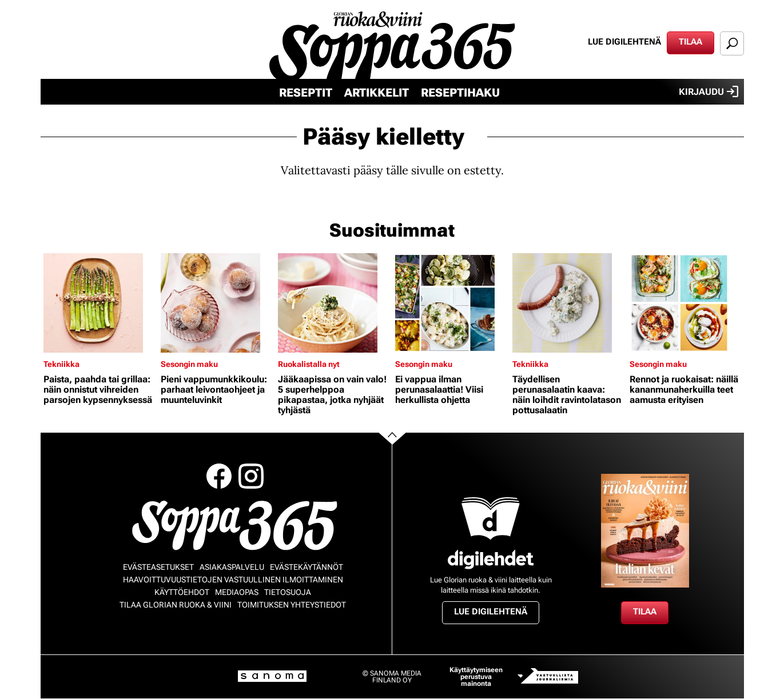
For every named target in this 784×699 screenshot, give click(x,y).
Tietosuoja (288, 592)
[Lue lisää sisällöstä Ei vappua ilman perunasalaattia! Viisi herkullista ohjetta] (451, 303)
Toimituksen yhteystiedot (292, 605)
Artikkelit (377, 93)
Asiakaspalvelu (232, 567)
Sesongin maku (189, 364)
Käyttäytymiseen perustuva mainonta (476, 677)
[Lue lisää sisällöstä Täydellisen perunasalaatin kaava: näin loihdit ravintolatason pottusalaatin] (568, 303)
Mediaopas (237, 592)
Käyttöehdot (182, 592)
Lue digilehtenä (624, 42)
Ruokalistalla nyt (309, 364)
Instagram (251, 476)
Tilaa (691, 42)
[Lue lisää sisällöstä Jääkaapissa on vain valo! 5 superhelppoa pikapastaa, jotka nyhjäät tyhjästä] (334, 303)
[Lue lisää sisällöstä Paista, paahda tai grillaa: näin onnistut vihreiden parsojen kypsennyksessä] (99, 303)
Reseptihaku (460, 93)
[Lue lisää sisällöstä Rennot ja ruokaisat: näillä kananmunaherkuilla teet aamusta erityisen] (685, 303)
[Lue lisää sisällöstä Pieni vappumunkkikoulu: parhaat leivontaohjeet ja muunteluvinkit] (216, 303)
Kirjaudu (709, 91)
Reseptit (306, 93)
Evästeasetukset (158, 567)
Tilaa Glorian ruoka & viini (176, 605)
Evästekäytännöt (307, 567)
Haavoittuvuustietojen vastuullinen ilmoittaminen (233, 580)
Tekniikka (61, 364)
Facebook (219, 476)
